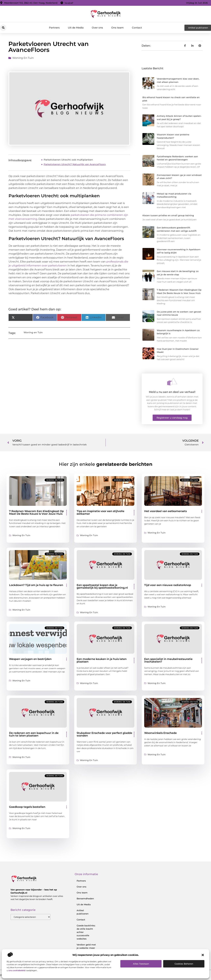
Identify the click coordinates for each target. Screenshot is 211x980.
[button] (203, 955)
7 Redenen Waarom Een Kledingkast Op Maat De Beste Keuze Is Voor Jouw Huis (36, 512)
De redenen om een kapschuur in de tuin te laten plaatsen (34, 734)
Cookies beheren (184, 964)
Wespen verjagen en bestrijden (30, 659)
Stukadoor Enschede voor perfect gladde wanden (104, 734)
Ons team (117, 28)
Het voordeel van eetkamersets (166, 511)
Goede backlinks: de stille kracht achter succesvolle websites (86, 932)
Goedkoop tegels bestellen (27, 807)
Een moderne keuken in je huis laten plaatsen (102, 660)
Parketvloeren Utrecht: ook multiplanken (68, 160)
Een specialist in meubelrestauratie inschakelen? (168, 660)
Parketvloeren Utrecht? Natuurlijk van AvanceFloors (75, 164)
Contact (137, 28)
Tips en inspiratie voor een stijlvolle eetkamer (100, 512)
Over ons (97, 28)
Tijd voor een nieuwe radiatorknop (168, 585)
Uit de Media (76, 28)
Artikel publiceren (83, 912)
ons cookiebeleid (17, 970)
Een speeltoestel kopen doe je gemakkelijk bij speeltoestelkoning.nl (102, 586)
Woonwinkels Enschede (160, 733)
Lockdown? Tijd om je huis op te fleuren (36, 585)
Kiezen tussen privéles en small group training (168, 215)
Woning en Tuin (23, 58)
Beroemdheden (85, 898)
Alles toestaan (141, 964)
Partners (54, 28)
